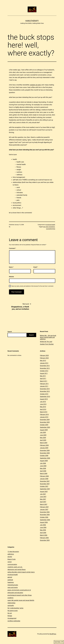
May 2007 (43, 499)
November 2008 (45, 453)
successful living (51, 229)
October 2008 (44, 456)
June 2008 (43, 466)
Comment (12, 248)
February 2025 (44, 355)
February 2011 (44, 384)
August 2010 (44, 399)
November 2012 (45, 368)
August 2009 (44, 430)
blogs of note (12, 559)
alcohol (10, 557)
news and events (13, 587)
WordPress (53, 634)
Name (11, 267)
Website (11, 277)
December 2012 (45, 366)
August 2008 (44, 461)
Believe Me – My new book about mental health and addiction (48, 337)
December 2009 (45, 420)
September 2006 (45, 520)
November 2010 (45, 391)
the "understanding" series (15, 608)
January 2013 (44, 363)
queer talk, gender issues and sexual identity (21, 600)
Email (36, 267)
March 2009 (44, 443)
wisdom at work (35, 85)
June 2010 (43, 404)
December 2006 (45, 512)
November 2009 (45, 422)
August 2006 (44, 522)
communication (12, 564)
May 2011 (43, 376)
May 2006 (43, 530)
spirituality (11, 606)
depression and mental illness (17, 570)
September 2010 (45, 397)
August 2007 (44, 492)
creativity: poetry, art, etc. (15, 567)
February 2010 (44, 414)
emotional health (51, 225)
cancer (10, 562)
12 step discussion (13, 552)
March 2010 (44, 412)
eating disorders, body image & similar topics (21, 572)
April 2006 (43, 533)
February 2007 (44, 507)
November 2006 (45, 515)
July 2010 (43, 402)
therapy (10, 616)
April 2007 (43, 502)
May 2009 (43, 438)
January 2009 (44, 448)
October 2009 (44, 425)
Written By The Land (46, 342)
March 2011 (44, 381)
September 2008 (45, 458)
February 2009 (44, 445)
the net (10, 613)
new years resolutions (49, 227)
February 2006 (44, 538)
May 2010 (43, 407)
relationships (11, 603)
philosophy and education (15, 593)
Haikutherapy (32, 21)
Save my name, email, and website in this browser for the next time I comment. (33, 286)
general (10, 577)
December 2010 (45, 389)
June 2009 (43, 435)
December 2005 (45, 540)
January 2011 (44, 386)
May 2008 (43, 468)
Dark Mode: (59, 642)
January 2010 (44, 417)
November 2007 (45, 484)
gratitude (10, 580)
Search (10, 332)
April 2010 (43, 409)
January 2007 (44, 509)
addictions (11, 554)
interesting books (13, 585)
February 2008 (44, 476)
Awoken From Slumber (47, 344)
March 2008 (44, 474)
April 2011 (43, 378)
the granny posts (13, 611)
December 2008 (45, 450)
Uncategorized (12, 618)
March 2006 (44, 535)
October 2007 (44, 486)
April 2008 (43, 471)
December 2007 (45, 481)
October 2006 (44, 517)
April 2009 (43, 440)
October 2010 (44, 394)
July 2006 (43, 525)
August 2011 (44, 373)
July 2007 (43, 494)
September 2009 (45, 427)
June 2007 (43, 497)
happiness (11, 582)
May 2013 (43, 361)
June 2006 (43, 527)
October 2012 (44, 371)
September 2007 (45, 489)
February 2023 (44, 358)
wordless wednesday (14, 621)
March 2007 (44, 504)
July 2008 (43, 463)
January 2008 (44, 479)
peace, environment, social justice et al (19, 590)
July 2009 (43, 432)
